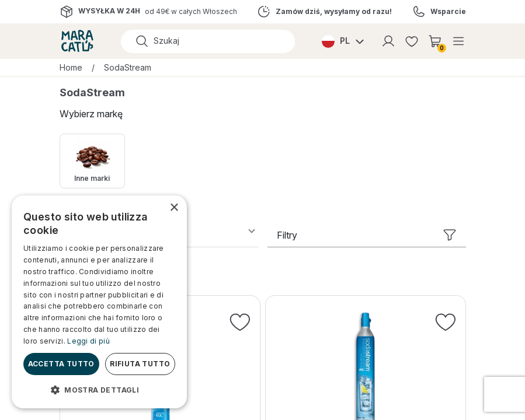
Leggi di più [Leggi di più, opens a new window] (88, 341)
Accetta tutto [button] (61, 364)
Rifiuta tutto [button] (140, 364)
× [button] (174, 208)
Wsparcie (448, 12)
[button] (99, 390)
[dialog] (99, 302)
